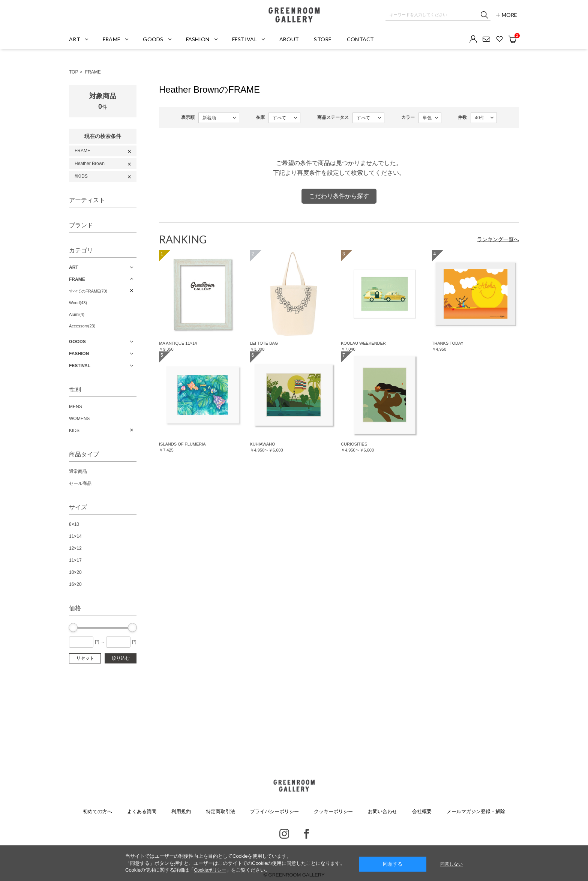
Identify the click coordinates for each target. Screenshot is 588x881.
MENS (76, 407)
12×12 (75, 548)
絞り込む (121, 658)
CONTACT (361, 39)
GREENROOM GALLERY (294, 15)
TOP (73, 72)
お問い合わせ (382, 811)
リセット (85, 658)
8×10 (74, 524)
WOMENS (79, 419)
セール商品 (80, 483)
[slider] (73, 627)
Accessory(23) (82, 326)
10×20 (75, 572)
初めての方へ (97, 811)
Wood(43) (78, 303)
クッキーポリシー (333, 811)
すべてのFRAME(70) (88, 291)
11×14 (75, 536)
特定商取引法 (220, 811)
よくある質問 (142, 811)
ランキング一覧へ (498, 239)
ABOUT (289, 39)
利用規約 (181, 811)
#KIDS (81, 176)
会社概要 (422, 811)
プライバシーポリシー (274, 811)
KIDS (74, 431)
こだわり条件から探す (339, 196)
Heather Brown (90, 164)
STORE (323, 39)
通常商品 (78, 471)
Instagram (284, 834)
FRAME (93, 72)
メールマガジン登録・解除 (476, 811)
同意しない (451, 864)
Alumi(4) (77, 314)
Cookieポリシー (210, 870)
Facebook (307, 834)
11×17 (75, 560)
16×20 (75, 584)
